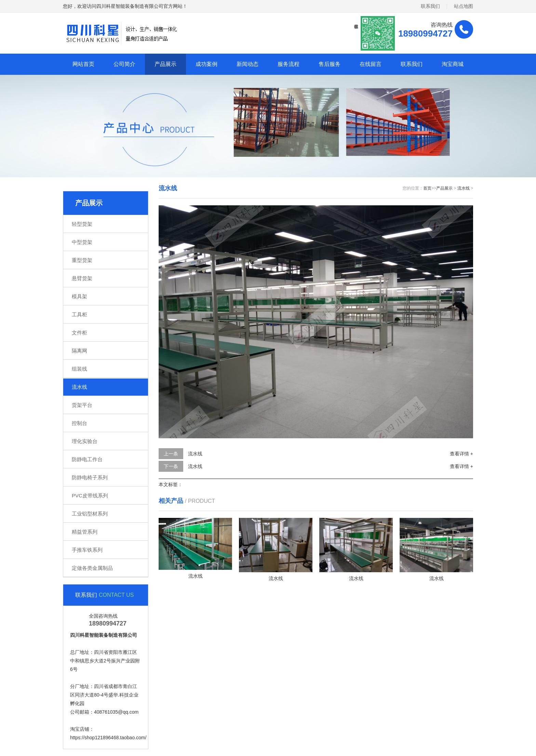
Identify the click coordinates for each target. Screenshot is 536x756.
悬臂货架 (82, 278)
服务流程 (289, 64)
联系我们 (430, 6)
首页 (427, 188)
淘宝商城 (453, 64)
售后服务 (330, 64)
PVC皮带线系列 (90, 496)
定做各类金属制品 (92, 568)
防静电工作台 (87, 459)
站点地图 (464, 6)
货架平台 (82, 405)
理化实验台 (85, 441)
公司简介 (124, 64)
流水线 (79, 387)
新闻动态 (247, 64)
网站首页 (83, 64)
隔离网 (79, 351)
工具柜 (79, 314)
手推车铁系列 (87, 550)
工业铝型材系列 (90, 514)
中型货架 (82, 242)
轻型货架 (82, 224)
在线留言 (371, 64)
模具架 (79, 296)
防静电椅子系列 (90, 477)
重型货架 (82, 260)
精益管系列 (85, 532)
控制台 (79, 423)
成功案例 (206, 64)
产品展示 (165, 64)
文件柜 (79, 333)
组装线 (79, 369)
